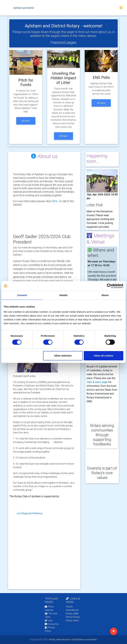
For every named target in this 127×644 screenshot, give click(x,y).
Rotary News (72, 620)
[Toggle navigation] (121, 8)
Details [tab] (63, 295)
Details (26, 121)
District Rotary (73, 617)
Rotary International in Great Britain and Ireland (72, 639)
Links (49, 620)
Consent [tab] (22, 295)
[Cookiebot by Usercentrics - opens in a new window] (109, 286)
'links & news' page (97, 382)
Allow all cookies (104, 356)
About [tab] (105, 295)
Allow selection (63, 356)
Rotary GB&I (72, 614)
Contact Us (52, 624)
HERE (54, 201)
